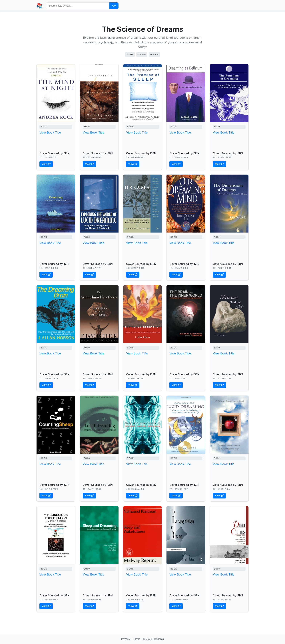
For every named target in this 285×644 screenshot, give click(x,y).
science (154, 54)
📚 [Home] (40, 6)
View (46, 164)
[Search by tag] (78, 6)
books (130, 54)
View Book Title (50, 132)
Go (114, 6)
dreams (142, 54)
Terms (137, 639)
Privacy (126, 639)
